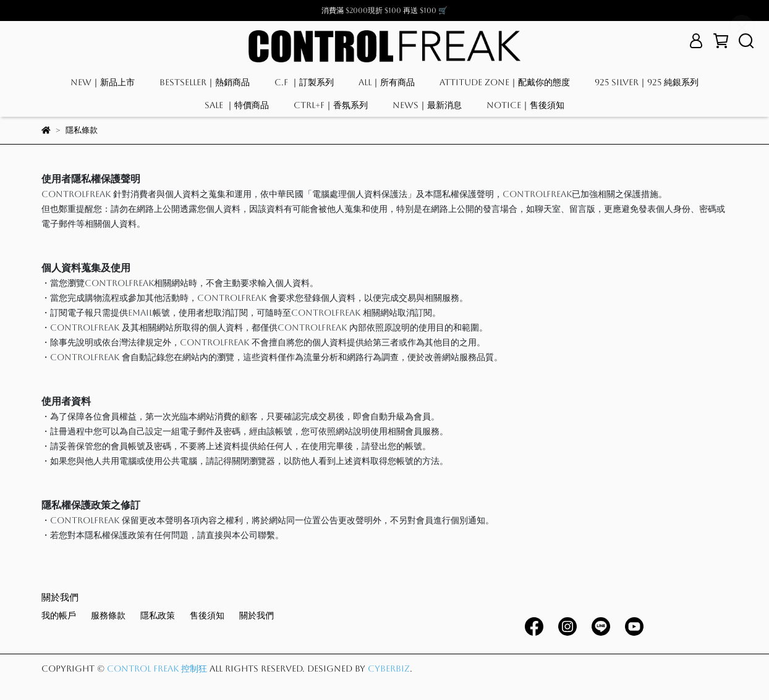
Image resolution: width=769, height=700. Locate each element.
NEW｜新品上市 (103, 82)
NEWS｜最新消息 (427, 105)
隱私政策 (158, 615)
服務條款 (108, 615)
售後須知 (207, 615)
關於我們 (257, 615)
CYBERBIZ (389, 668)
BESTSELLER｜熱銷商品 (205, 82)
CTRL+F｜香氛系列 (331, 105)
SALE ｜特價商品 (237, 105)
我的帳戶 (59, 615)
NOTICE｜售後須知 (525, 105)
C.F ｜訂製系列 (304, 82)
